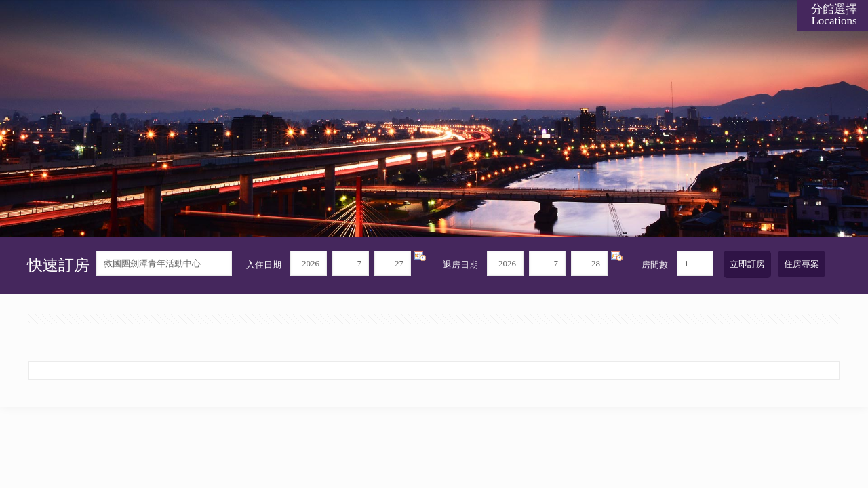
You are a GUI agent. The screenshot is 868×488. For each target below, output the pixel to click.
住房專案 (802, 264)
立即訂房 (747, 264)
